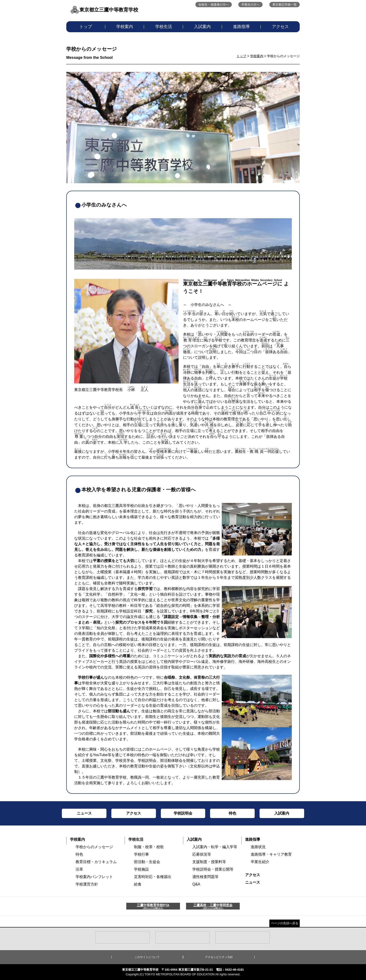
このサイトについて (147, 957)
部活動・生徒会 (147, 862)
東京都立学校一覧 (285, 5)
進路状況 (258, 847)
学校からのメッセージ (94, 847)
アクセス (280, 27)
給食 (138, 884)
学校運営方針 (87, 884)
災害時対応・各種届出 (153, 877)
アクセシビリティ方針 (219, 957)
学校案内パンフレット (94, 877)
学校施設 (141, 869)
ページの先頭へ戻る (285, 923)
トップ (86, 27)
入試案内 (202, 27)
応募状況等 (202, 854)
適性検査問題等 (205, 877)
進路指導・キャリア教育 (271, 854)
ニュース (253, 882)
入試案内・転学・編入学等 (215, 847)
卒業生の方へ (250, 5)
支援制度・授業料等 (209, 862)
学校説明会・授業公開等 (213, 869)
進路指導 (241, 27)
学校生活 (164, 27)
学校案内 (125, 27)
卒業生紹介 (260, 862)
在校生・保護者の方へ (214, 5)
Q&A (196, 884)
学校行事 (141, 854)
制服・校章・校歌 (149, 847)
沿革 (79, 869)
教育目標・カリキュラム (96, 862)
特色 (79, 854)
